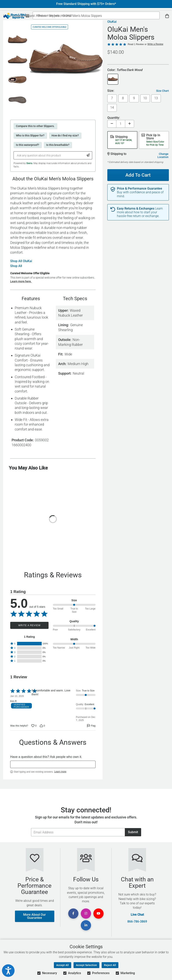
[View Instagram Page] (86, 914)
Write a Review (29, 625)
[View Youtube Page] (98, 914)
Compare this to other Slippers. (35, 126)
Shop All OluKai (21, 261)
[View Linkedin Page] (86, 925)
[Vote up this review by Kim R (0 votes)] (34, 726)
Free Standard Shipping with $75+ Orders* (86, 4)
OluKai (112, 22)
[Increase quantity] (130, 124)
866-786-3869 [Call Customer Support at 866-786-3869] (137, 922)
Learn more (60, 772)
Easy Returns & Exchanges (136, 209)
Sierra (29, 163)
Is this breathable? (58, 145)
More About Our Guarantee (34, 916)
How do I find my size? (65, 135)
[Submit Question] (88, 155)
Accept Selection (86, 965)
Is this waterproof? (28, 145)
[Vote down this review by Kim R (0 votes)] (42, 726)
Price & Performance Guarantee (140, 189)
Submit (133, 832)
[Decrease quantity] (112, 124)
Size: (111, 91)
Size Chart (162, 91)
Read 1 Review (136, 44)
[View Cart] (167, 16)
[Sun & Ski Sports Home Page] (14, 16)
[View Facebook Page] (73, 914)
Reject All (110, 965)
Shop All (16, 266)
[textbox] (53, 764)
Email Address (31, 828)
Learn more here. (21, 281)
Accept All (63, 965)
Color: (125, 70)
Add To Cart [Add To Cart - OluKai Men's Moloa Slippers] (136, 173)
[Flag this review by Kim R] (91, 726)
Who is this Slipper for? (30, 135)
